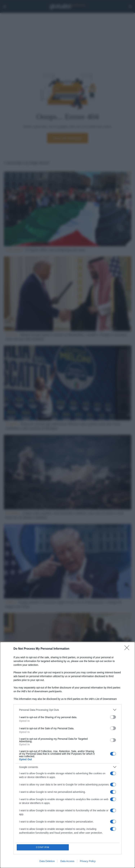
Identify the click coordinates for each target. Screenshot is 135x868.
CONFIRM (43, 847)
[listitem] (67, 710)
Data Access (67, 861)
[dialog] (67, 755)
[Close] (128, 649)
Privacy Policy (88, 861)
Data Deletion (47, 861)
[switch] (113, 717)
